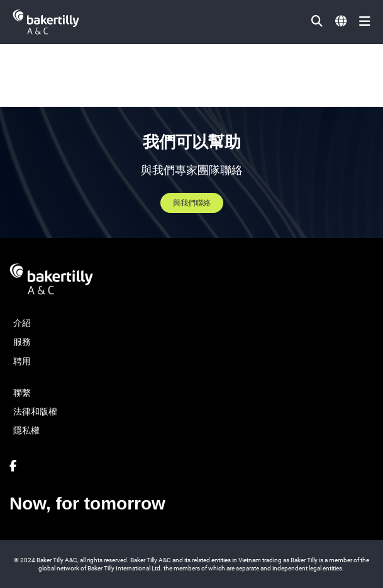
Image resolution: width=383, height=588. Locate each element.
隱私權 (26, 430)
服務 (22, 342)
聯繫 (22, 393)
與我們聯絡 (192, 203)
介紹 (22, 323)
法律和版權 (35, 411)
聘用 (22, 361)
